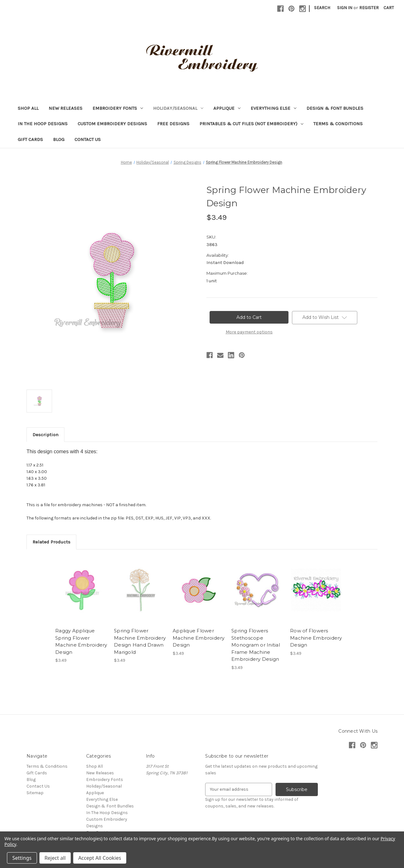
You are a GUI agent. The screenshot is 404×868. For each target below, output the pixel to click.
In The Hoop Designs (43, 124)
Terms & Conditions (338, 124)
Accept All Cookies (100, 858)
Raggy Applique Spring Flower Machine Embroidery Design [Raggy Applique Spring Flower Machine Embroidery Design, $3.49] (81, 641)
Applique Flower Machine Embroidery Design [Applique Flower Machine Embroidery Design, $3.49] (199, 638)
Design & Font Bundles (335, 108)
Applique (227, 108)
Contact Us (88, 139)
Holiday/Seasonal (178, 108)
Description (45, 435)
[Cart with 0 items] (389, 8)
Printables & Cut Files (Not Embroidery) (251, 124)
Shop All (28, 108)
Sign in (345, 8)
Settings (22, 858)
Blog (59, 139)
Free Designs (173, 124)
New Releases (65, 108)
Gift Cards (30, 139)
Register (369, 8)
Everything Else (273, 108)
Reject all (55, 858)
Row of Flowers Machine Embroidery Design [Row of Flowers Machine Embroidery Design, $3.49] (316, 638)
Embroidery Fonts (118, 108)
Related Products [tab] (51, 542)
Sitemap (35, 793)
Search (322, 8)
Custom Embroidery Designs (112, 124)
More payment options (249, 332)
